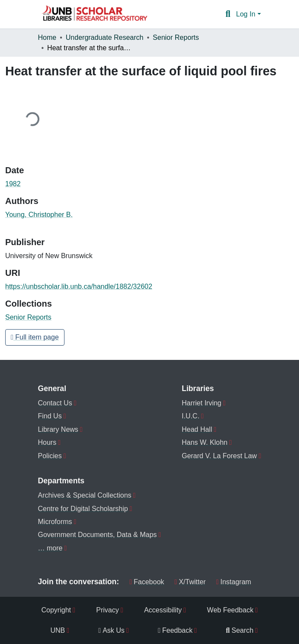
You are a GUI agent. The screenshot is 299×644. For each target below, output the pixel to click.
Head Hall (197, 429)
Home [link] (47, 37)
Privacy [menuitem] (107, 610)
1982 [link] (13, 184)
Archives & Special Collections (85, 495)
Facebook (147, 582)
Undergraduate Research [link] (105, 37)
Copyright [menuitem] (56, 610)
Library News (58, 429)
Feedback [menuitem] (175, 630)
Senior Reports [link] (176, 37)
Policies (50, 456)
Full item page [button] (35, 337)
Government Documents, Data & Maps (98, 535)
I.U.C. (191, 416)
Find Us (50, 416)
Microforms (55, 522)
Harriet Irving (202, 403)
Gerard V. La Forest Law (219, 456)
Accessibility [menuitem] (163, 610)
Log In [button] (247, 14)
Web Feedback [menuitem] (230, 610)
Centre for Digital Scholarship (83, 509)
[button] (94, 14)
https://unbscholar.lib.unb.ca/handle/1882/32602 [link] (79, 286)
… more (50, 548)
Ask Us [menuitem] (111, 630)
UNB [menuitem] (58, 630)
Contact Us (55, 403)
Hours (47, 442)
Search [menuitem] (240, 630)
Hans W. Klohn (205, 442)
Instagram (233, 582)
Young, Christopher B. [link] (39, 215)
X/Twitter (190, 582)
